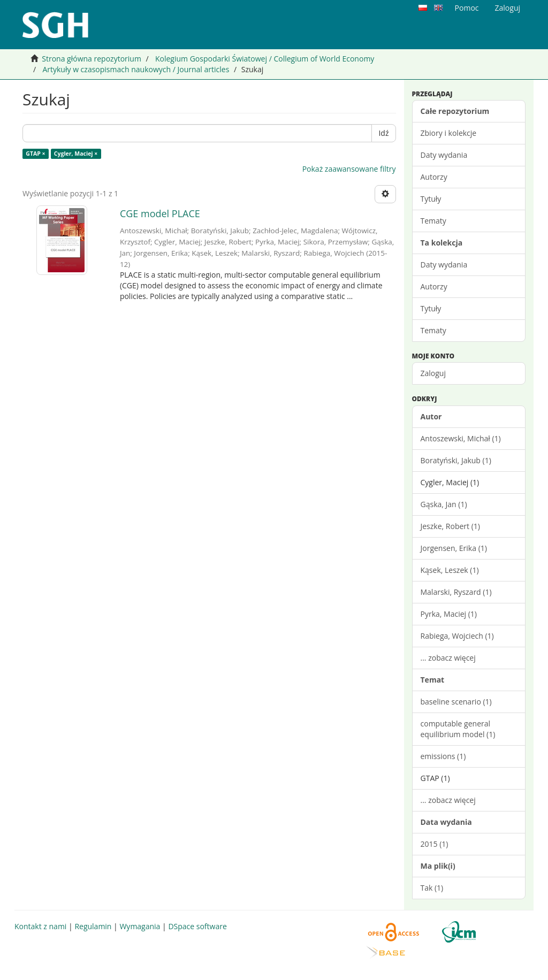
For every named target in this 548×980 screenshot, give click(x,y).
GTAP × (35, 154)
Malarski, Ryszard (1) (456, 592)
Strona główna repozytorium (92, 59)
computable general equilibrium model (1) (458, 729)
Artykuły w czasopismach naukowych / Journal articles (136, 69)
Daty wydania (444, 155)
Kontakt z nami (40, 926)
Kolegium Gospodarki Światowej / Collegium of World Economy (265, 59)
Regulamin (93, 926)
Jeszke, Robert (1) (450, 526)
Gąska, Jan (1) (444, 504)
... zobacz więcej (448, 658)
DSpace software (197, 926)
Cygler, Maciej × (76, 154)
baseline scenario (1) (456, 702)
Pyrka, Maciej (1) (449, 614)
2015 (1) (435, 844)
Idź (383, 133)
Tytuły (431, 199)
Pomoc (467, 8)
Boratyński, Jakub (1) (456, 460)
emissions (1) (443, 756)
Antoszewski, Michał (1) (461, 438)
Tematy (433, 221)
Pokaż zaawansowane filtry (349, 169)
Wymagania (140, 926)
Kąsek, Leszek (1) (450, 570)
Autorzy (434, 177)
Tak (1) (432, 888)
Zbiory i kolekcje (449, 133)
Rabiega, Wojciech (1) (457, 636)
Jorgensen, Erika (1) (454, 548)
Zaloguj (433, 373)
